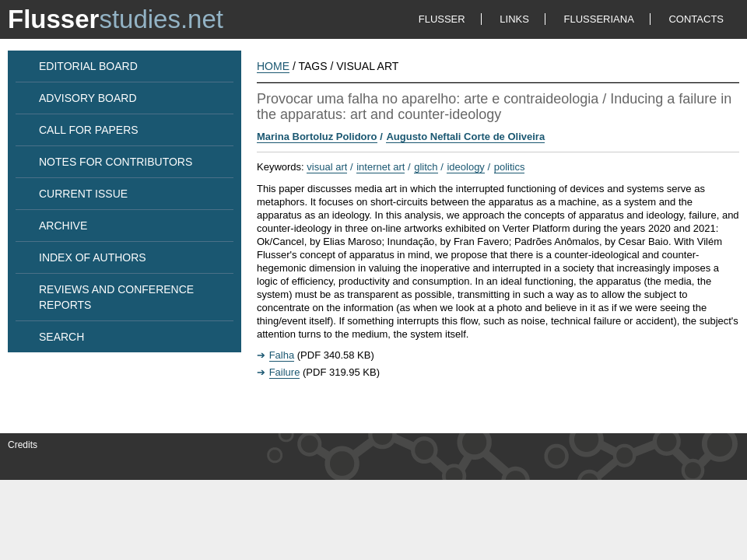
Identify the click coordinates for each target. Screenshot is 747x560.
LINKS (514, 19)
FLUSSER (442, 19)
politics (510, 167)
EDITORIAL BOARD (88, 66)
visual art (327, 167)
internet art (381, 167)
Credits (23, 445)
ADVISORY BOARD (88, 98)
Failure (285, 372)
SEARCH (61, 337)
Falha (282, 355)
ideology (465, 167)
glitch (426, 167)
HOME (273, 66)
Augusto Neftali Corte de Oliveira (465, 136)
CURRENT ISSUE (83, 194)
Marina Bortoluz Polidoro (317, 136)
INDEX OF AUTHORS (93, 257)
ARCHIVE (63, 226)
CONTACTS (696, 19)
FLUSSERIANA (599, 19)
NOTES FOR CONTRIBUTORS (116, 162)
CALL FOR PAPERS (89, 130)
